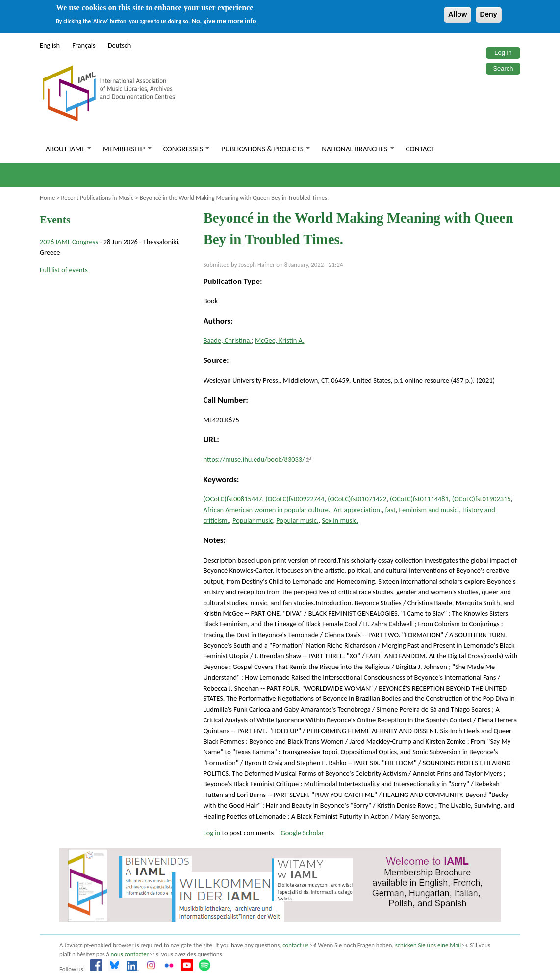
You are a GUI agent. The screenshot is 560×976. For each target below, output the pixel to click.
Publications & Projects (266, 149)
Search (503, 68)
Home (47, 197)
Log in (503, 53)
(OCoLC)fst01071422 (357, 499)
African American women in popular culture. (267, 510)
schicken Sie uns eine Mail (431, 945)
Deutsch (120, 45)
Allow (458, 14)
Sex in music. (340, 520)
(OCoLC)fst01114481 (419, 499)
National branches (358, 149)
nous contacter (133, 954)
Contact (420, 149)
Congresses (187, 149)
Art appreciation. (357, 510)
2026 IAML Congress (69, 242)
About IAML (68, 149)
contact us (298, 945)
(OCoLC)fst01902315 (482, 499)
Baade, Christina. (228, 340)
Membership (127, 149)
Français (84, 45)
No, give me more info (224, 21)
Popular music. (297, 520)
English (50, 45)
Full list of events (64, 270)
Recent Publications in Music (97, 197)
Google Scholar (303, 833)
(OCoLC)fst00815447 (233, 499)
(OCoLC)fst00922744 (295, 499)
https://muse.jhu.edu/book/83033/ (257, 459)
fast (390, 510)
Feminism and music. (429, 510)
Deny (489, 14)
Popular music (253, 520)
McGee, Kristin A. (280, 340)
